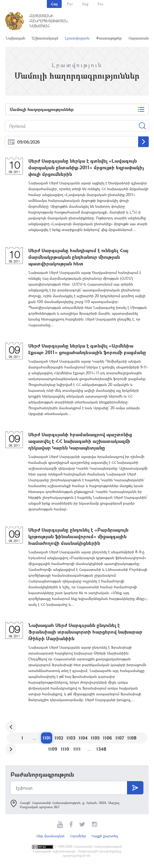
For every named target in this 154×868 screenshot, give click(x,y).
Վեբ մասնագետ (50, 836)
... (11, 142)
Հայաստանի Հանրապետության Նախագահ (48, 21)
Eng (85, 4)
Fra (100, 4)
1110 (65, 749)
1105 (95, 738)
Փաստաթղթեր (109, 38)
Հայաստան (139, 38)
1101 (47, 738)
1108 (132, 738)
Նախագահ (15, 38)
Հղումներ (78, 836)
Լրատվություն (77, 38)
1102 (59, 738)
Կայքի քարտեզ (105, 836)
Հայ (54, 4)
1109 (53, 749)
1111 (77, 749)
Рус (70, 4)
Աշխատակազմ (45, 38)
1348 (101, 749)
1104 (83, 738)
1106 (107, 738)
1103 (71, 738)
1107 (120, 738)
